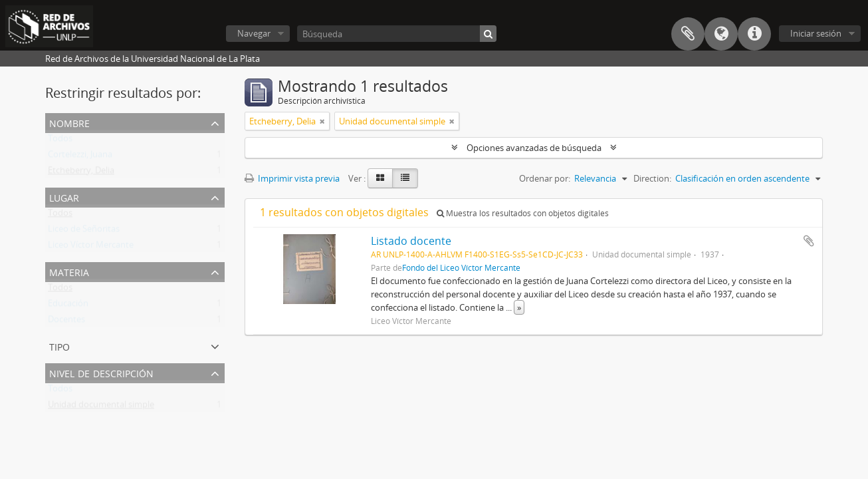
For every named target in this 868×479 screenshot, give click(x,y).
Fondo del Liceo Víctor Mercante (461, 267)
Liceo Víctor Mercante (91, 247)
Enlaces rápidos (754, 34)
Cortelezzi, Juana (80, 157)
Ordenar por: (545, 178)
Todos (60, 141)
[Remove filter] (322, 121)
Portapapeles (688, 34)
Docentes (66, 322)
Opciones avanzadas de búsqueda (534, 148)
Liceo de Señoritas (84, 232)
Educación (68, 306)
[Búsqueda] (397, 34)
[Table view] (405, 178)
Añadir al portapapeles (809, 241)
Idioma (721, 34)
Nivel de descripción (101, 372)
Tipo (59, 346)
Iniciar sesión (816, 33)
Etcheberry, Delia (81, 173)
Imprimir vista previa (292, 178)
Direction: (652, 178)
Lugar (64, 197)
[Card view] (380, 178)
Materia (69, 271)
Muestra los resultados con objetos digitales (523, 213)
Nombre (69, 122)
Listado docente (411, 241)
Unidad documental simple (101, 407)
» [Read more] (519, 307)
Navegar (254, 33)
